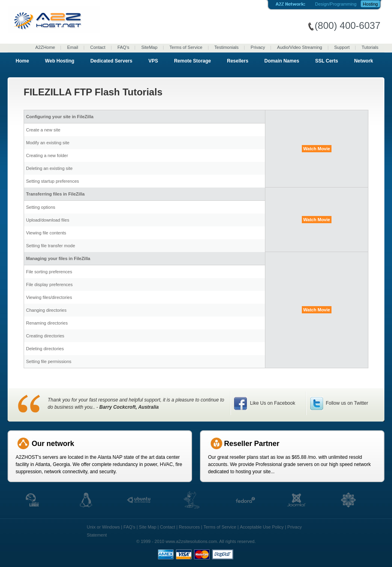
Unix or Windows (104, 527)
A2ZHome (45, 47)
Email (73, 47)
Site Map (148, 527)
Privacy (258, 47)
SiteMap (149, 47)
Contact (98, 47)
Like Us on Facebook (272, 403)
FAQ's (123, 47)
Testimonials (227, 47)
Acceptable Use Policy (262, 527)
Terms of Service (186, 47)
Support (342, 47)
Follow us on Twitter (346, 403)
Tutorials (370, 47)
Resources (189, 527)
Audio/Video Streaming (299, 47)
